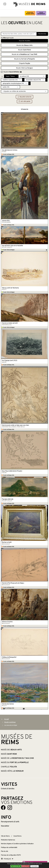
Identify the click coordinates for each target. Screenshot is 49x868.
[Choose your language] (7, 859)
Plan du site (4, 851)
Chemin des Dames (8, 704)
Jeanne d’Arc (6, 221)
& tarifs (10, 822)
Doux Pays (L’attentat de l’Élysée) (12, 471)
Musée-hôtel (24, 68)
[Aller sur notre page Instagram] (10, 808)
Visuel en (12, 72)
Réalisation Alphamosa (8, 840)
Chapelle (24, 63)
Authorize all (16, 866)
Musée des (30, 13)
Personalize (35, 866)
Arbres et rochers (7, 622)
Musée (41, 13)
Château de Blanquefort (9, 657)
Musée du (24, 59)
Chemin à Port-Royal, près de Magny (13, 583)
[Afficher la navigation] (5, 4)
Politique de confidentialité (9, 848)
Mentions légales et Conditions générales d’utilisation (17, 844)
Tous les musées (24, 41)
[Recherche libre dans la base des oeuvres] (19, 34)
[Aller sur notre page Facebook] (3, 808)
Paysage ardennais (8, 499)
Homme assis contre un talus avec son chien (15, 425)
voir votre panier (24, 101)
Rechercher (42, 34)
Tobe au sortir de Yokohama (10, 288)
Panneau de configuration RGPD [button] (11, 855)
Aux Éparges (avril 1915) (9, 361)
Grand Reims (17, 836)
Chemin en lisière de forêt (10, 323)
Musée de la (24, 54)
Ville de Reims (5, 836)
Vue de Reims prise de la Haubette (12, 246)
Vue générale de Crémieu (10, 150)
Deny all (26, 866)
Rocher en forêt (7, 542)
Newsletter (5, 826)
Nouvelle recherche (25, 97)
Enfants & (8, 789)
